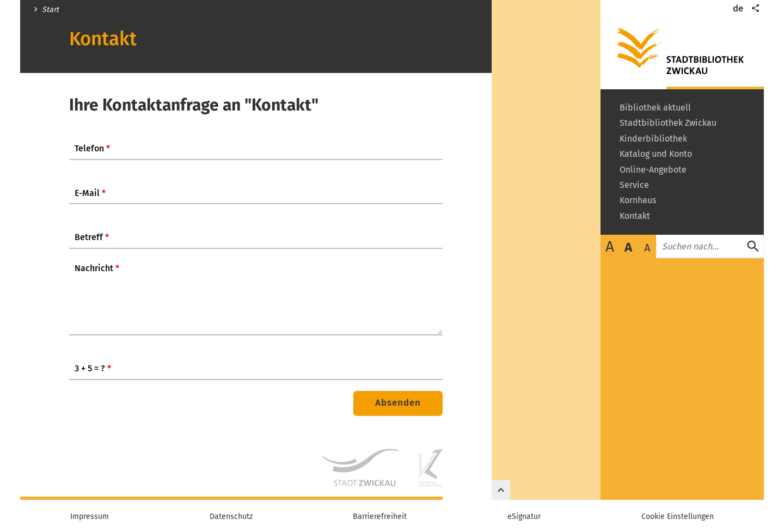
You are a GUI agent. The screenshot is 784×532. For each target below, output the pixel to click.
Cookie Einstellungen (678, 517)
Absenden (398, 403)
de (738, 8)
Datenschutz (231, 517)
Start (50, 10)
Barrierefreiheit (380, 517)
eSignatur (524, 517)
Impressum (90, 517)
